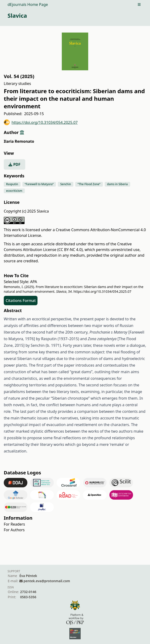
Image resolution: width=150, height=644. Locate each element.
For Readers (14, 524)
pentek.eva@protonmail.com (47, 581)
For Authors (14, 530)
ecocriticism (14, 191)
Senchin (65, 184)
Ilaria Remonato (19, 141)
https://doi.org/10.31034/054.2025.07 (41, 122)
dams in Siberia (117, 184)
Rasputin (12, 184)
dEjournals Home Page (28, 4)
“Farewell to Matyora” (39, 184)
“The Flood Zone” (89, 184)
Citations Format (21, 301)
